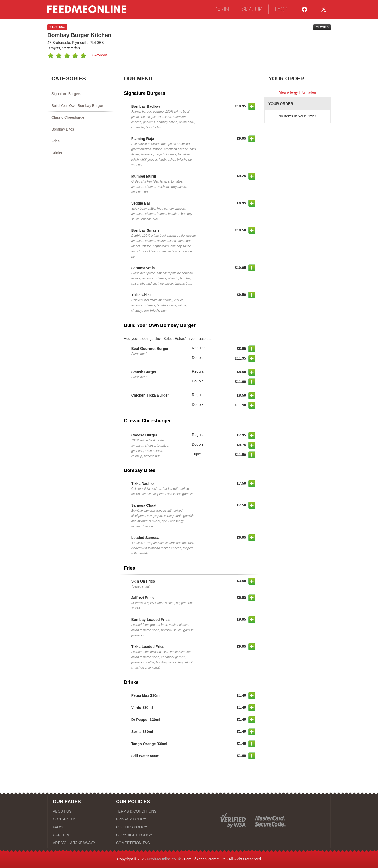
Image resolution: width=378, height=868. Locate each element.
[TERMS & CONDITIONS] (142, 811)
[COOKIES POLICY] (142, 827)
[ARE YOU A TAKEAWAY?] (79, 843)
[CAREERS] (79, 835)
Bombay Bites (63, 129)
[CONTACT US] (79, 819)
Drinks (57, 153)
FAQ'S (282, 9)
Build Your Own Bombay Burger (77, 106)
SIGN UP (252, 9)
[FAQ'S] (79, 827)
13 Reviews (98, 55)
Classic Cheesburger (69, 117)
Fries (56, 141)
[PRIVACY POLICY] (142, 819)
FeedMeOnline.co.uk (164, 859)
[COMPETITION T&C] (142, 843)
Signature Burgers (66, 94)
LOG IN (221, 9)
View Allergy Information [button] (298, 93)
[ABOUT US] (79, 811)
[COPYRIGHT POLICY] (142, 835)
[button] (252, 106)
